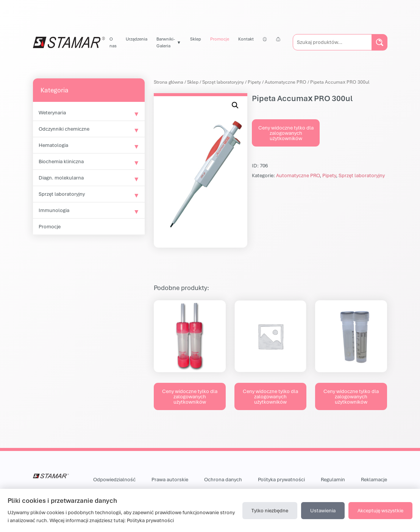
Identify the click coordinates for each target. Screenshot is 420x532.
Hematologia (53, 145)
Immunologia (54, 210)
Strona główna (169, 82)
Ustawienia (323, 510)
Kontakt (246, 39)
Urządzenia (137, 39)
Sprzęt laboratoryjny (62, 194)
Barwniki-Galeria (166, 42)
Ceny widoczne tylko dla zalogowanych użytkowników (286, 133)
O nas (113, 42)
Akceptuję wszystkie (380, 510)
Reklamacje (374, 479)
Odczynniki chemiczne (64, 129)
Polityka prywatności (281, 479)
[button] (235, 105)
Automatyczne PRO (286, 82)
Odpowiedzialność (114, 479)
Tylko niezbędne (270, 510)
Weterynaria (52, 112)
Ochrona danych (223, 479)
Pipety (254, 82)
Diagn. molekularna (61, 178)
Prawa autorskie (170, 479)
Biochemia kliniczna (61, 161)
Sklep (196, 39)
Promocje (220, 39)
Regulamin (333, 479)
